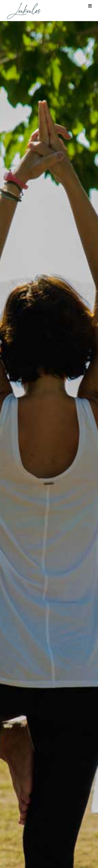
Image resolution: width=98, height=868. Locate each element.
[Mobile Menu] (90, 6)
